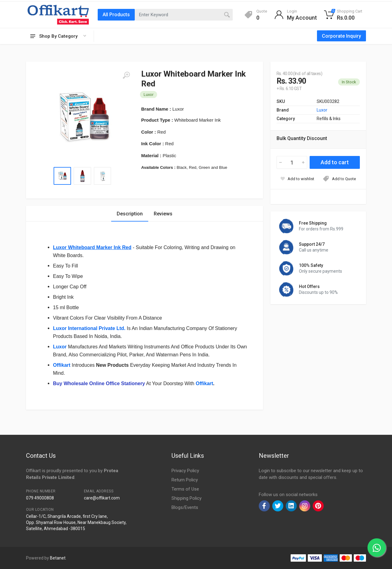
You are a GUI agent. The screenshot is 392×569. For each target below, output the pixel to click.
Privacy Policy (185, 471)
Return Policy (185, 480)
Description (130, 214)
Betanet (58, 558)
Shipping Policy (187, 498)
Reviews (163, 214)
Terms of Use (185, 489)
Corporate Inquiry (341, 36)
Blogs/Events (185, 507)
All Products (116, 15)
